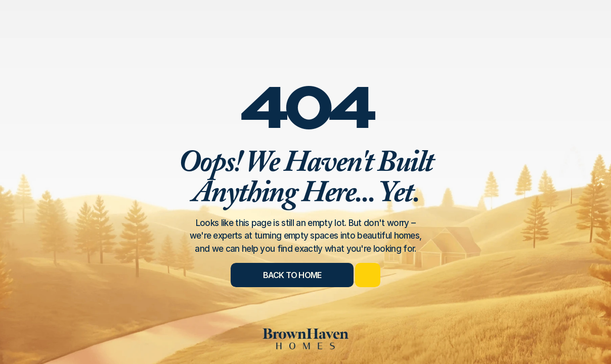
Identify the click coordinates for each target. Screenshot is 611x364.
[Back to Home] (292, 275)
